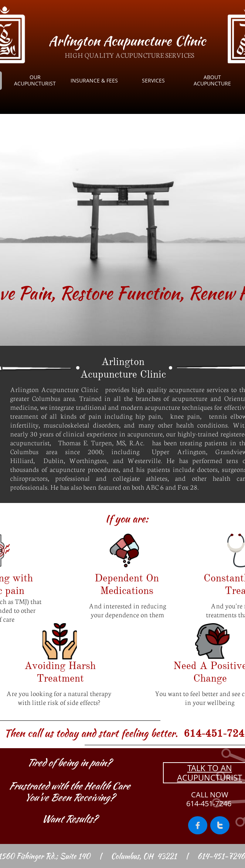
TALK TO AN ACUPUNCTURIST (210, 773)
